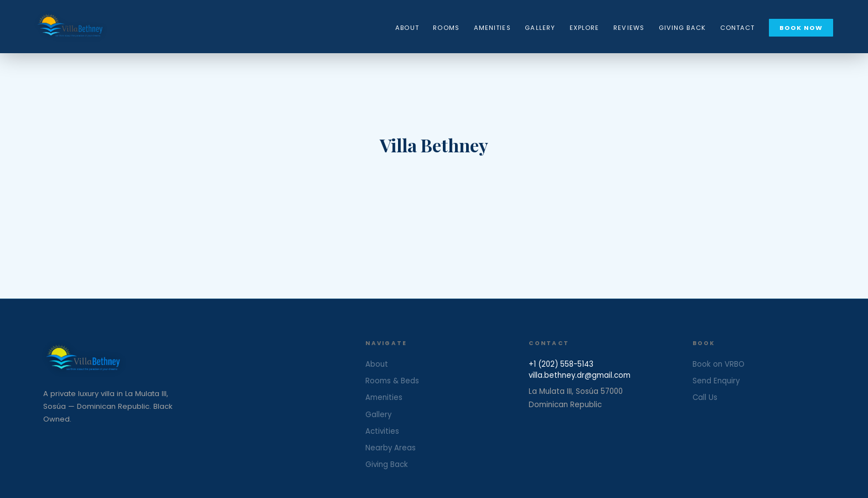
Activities (382, 431)
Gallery (540, 28)
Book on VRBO (719, 364)
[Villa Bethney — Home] (70, 27)
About (407, 28)
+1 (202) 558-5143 (561, 364)
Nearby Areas (391, 448)
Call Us (705, 397)
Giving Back (682, 28)
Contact (738, 28)
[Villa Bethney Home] (189, 359)
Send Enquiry (716, 381)
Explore (585, 28)
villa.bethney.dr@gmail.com (580, 375)
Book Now (801, 28)
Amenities (492, 28)
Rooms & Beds (392, 381)
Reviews (629, 28)
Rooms (446, 28)
